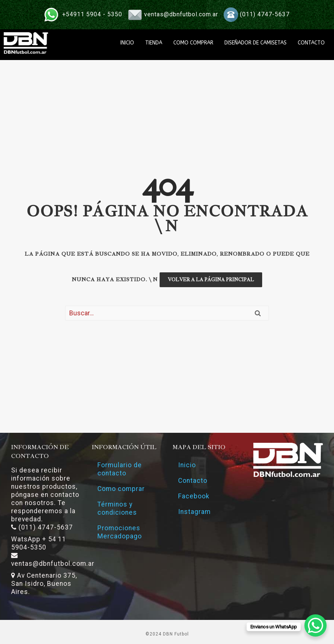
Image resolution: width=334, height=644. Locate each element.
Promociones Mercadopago (120, 532)
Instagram (194, 512)
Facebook (194, 496)
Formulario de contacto (120, 469)
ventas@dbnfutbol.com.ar (181, 14)
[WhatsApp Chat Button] (315, 625)
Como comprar (121, 489)
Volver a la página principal (211, 280)
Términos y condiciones (117, 508)
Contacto (193, 481)
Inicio (187, 465)
